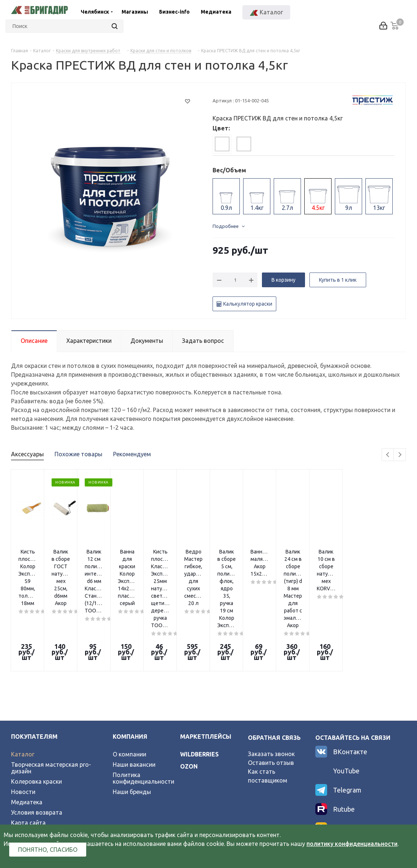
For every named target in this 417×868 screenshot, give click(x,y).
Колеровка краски (36, 711)
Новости (23, 722)
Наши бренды (132, 722)
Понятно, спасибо (48, 850)
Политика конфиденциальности (143, 708)
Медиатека (216, 12)
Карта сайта (28, 753)
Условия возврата (37, 742)
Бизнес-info (174, 12)
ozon (189, 696)
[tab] (222, 144)
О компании (129, 684)
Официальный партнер (43, 763)
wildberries (199, 684)
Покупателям (34, 667)
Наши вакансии (134, 695)
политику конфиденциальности (352, 844)
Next (400, 455)
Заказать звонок (271, 684)
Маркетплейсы (206, 667)
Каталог (23, 684)
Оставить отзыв (271, 693)
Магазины (135, 12)
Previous (388, 455)
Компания (130, 667)
